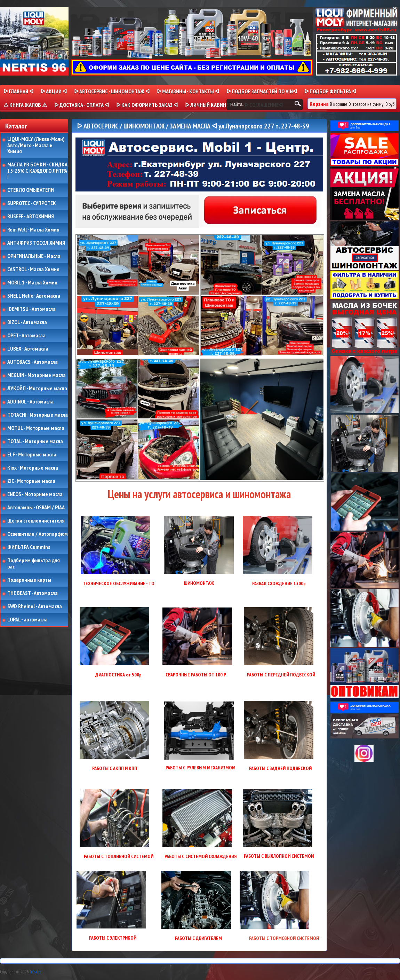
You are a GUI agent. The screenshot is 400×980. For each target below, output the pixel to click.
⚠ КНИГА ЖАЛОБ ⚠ (25, 105)
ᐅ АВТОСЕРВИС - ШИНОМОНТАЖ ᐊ (112, 91)
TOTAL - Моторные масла (35, 441)
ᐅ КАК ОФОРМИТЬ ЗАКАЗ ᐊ (147, 105)
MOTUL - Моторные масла (36, 428)
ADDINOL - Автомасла (30, 402)
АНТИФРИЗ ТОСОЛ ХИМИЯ (36, 243)
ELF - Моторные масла (32, 455)
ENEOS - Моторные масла (35, 494)
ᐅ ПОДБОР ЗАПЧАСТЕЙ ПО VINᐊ (262, 91)
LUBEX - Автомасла (28, 349)
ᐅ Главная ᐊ (18, 91)
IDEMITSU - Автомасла (31, 309)
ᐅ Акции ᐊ (54, 91)
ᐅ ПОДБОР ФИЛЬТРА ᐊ (330, 91)
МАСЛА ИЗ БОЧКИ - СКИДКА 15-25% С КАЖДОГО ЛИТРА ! (37, 171)
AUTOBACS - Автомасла (33, 362)
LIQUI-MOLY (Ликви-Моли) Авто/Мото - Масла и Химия (37, 145)
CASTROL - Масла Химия (33, 269)
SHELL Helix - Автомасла (34, 296)
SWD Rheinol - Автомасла (35, 606)
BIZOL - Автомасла (27, 322)
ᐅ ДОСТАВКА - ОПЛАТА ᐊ (82, 105)
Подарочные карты (29, 580)
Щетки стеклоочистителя (36, 521)
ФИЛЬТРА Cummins (29, 547)
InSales (35, 972)
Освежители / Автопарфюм (38, 534)
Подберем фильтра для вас (34, 563)
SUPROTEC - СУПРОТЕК (32, 203)
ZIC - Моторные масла (31, 481)
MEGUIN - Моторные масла (37, 375)
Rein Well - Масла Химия (33, 230)
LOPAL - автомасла (27, 620)
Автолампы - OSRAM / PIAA (36, 508)
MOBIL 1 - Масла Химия (32, 283)
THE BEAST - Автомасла (33, 593)
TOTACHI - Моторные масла (38, 415)
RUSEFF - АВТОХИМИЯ (31, 217)
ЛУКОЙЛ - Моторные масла (37, 389)
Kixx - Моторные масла (33, 468)
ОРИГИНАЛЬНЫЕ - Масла (34, 256)
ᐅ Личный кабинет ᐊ (211, 105)
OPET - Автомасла (26, 336)
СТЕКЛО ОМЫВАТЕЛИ (31, 190)
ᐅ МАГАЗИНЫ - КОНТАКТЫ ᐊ (188, 91)
